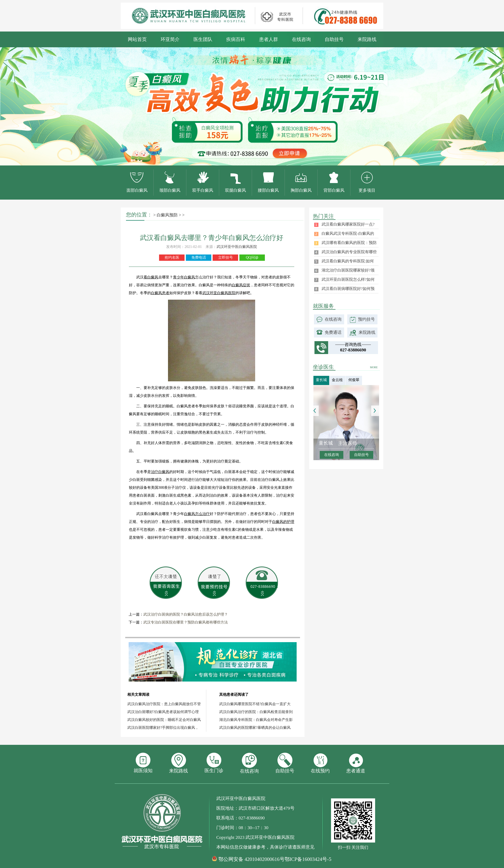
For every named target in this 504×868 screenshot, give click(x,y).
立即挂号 (225, 258)
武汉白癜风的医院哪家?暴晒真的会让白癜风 (255, 728)
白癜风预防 (167, 215)
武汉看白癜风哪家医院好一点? (348, 224)
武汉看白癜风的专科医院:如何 (348, 261)
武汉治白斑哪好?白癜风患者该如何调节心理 (163, 712)
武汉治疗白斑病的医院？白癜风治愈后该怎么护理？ (186, 614)
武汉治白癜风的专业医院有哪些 (349, 252)
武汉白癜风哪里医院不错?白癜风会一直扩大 (255, 704)
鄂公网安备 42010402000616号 (251, 859)
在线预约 (320, 763)
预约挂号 (366, 319)
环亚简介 (170, 39)
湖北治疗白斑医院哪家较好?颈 (348, 270)
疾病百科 (236, 39)
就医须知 (143, 763)
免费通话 (333, 332)
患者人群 (269, 39)
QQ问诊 (252, 258)
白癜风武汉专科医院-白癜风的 (348, 233)
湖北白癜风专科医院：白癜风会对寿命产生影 (256, 720)
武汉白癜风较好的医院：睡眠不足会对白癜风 (164, 720)
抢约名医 (172, 258)
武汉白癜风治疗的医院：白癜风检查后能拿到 (256, 712)
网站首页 (137, 39)
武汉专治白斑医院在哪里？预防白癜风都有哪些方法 (186, 622)
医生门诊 (214, 763)
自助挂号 (334, 39)
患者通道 (356, 763)
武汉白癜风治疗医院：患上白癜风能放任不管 (164, 704)
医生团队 (203, 39)
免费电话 (199, 258)
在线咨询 (301, 39)
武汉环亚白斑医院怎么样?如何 (348, 279)
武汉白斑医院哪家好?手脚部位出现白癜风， (163, 728)
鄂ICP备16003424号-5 (308, 859)
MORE (374, 367)
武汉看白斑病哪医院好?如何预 (348, 289)
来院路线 (367, 39)
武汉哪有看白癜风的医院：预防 (349, 243)
